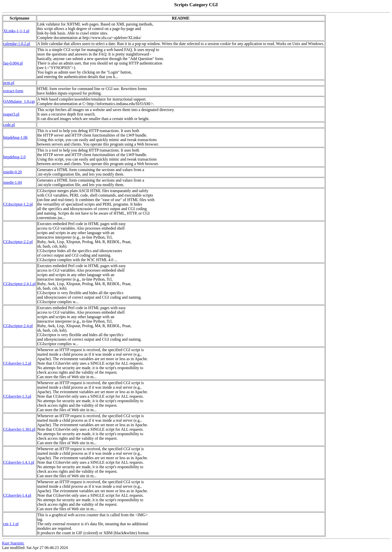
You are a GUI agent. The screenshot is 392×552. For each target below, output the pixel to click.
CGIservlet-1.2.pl (17, 363)
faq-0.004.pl (13, 63)
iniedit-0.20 (12, 172)
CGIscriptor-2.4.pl (18, 326)
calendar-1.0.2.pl (17, 44)
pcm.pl (9, 83)
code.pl (9, 125)
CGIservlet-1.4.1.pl (19, 462)
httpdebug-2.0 (14, 157)
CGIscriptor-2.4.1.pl (19, 284)
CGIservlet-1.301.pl (19, 429)
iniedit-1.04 (12, 182)
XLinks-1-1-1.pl (16, 31)
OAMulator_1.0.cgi (19, 101)
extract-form (13, 91)
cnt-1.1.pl (11, 524)
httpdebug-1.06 (15, 137)
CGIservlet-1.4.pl (17, 495)
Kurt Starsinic (13, 543)
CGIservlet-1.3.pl (17, 396)
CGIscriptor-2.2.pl (18, 242)
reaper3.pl (11, 114)
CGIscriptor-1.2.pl (18, 204)
